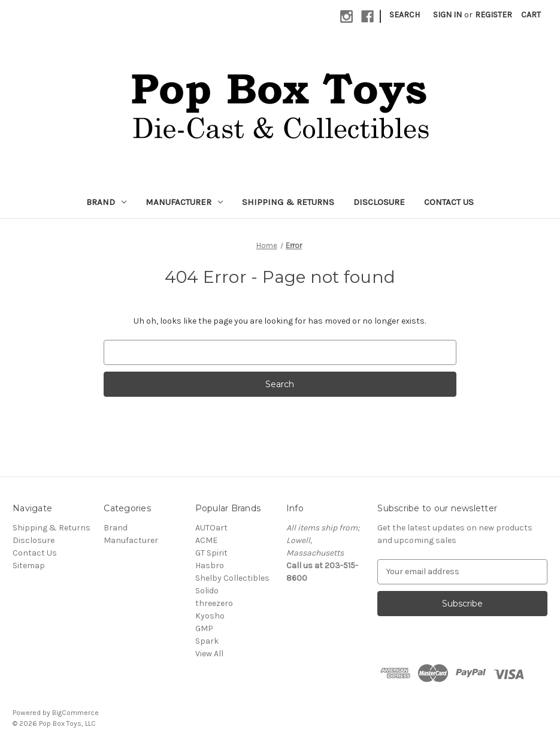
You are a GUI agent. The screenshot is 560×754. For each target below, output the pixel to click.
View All (209, 654)
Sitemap (29, 565)
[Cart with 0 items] (531, 15)
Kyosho (210, 616)
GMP (204, 628)
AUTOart (211, 528)
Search (405, 15)
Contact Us (449, 202)
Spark (207, 641)
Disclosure (379, 202)
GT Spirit (211, 553)
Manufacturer (184, 202)
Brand (106, 202)
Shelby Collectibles (232, 578)
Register (494, 15)
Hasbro (210, 565)
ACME (206, 540)
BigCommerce (75, 713)
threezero (214, 603)
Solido (207, 591)
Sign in (447, 15)
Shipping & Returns (288, 202)
